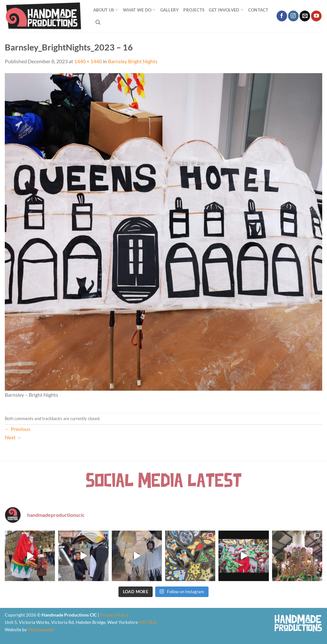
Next (13, 437)
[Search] (98, 22)
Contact (258, 10)
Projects (194, 10)
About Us (106, 10)
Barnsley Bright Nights (133, 61)
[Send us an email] (305, 16)
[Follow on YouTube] (316, 16)
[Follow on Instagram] (293, 16)
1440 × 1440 (88, 61)
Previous (18, 429)
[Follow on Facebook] (282, 16)
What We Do (139, 10)
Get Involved (226, 10)
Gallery (170, 10)
